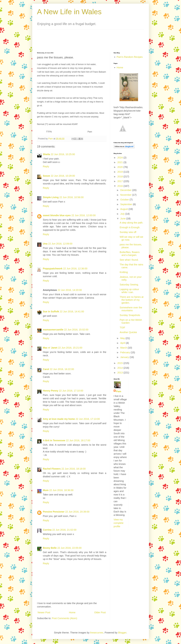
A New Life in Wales (69, 12)
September (126, 204)
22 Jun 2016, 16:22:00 (62, 369)
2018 (120, 177)
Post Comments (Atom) (65, 618)
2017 (120, 181)
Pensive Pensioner (54, 512)
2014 (120, 368)
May (123, 338)
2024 (120, 158)
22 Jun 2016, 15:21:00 (70, 348)
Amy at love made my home (59, 419)
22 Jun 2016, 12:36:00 (75, 269)
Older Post (100, 612)
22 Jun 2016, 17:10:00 (71, 391)
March (124, 348)
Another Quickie (128, 332)
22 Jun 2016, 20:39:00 (77, 512)
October (125, 200)
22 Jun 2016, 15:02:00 (76, 330)
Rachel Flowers (52, 469)
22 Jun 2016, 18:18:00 (73, 469)
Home (72, 612)
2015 (120, 363)
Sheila (46, 154)
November (126, 195)
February (125, 352)
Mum (46, 490)
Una (45, 244)
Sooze (46, 176)
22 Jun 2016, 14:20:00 (70, 290)
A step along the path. (132, 223)
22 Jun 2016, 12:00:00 (83, 215)
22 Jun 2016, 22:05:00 (69, 548)
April (123, 343)
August (124, 209)
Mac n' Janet (50, 348)
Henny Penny (51, 391)
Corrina (47, 530)
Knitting (124, 272)
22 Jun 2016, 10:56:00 (72, 197)
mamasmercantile (53, 330)
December (126, 190)
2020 (120, 167)
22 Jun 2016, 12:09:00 (60, 244)
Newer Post (44, 612)
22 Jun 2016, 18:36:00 (61, 490)
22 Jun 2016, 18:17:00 (78, 440)
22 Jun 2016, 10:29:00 (63, 176)
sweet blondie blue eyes (57, 215)
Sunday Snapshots (130, 315)
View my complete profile (119, 523)
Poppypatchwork (53, 269)
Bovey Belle (50, 548)
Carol (46, 369)
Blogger (122, 633)
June (123, 219)
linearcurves (97, 633)
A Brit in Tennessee (54, 440)
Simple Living (51, 197)
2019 (120, 172)
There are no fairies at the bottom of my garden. (132, 300)
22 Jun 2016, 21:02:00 (64, 530)
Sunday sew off (128, 232)
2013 (120, 373)
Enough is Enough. (130, 227)
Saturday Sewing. (129, 285)
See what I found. (129, 260)
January (125, 357)
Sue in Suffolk (51, 311)
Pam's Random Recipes (130, 57)
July (123, 214)
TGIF (123, 328)
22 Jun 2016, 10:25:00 (63, 154)
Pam (119, 391)
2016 (120, 186)
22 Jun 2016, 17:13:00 (88, 419)
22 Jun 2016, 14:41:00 (72, 311)
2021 (120, 162)
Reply (46, 166)
